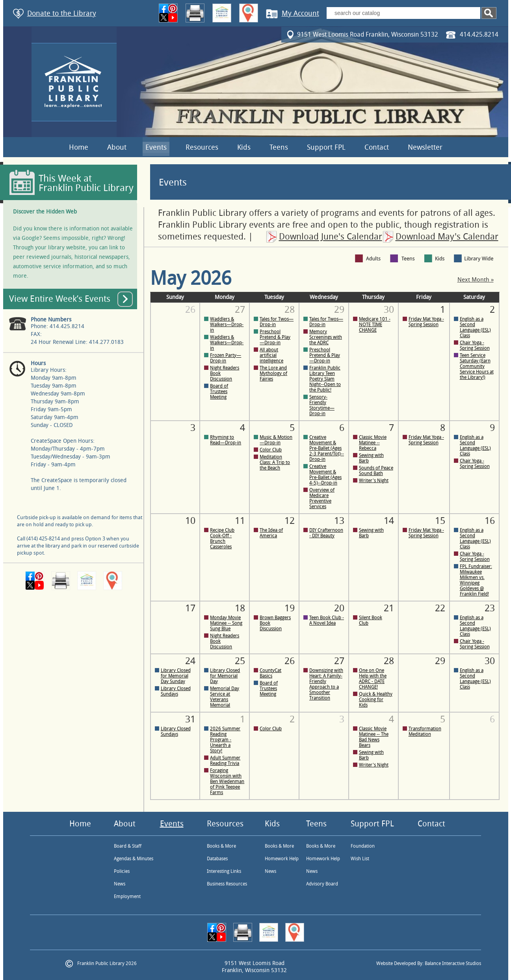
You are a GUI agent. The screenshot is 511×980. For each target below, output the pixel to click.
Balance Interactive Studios (453, 963)
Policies (122, 871)
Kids (244, 147)
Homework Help (282, 859)
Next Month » (476, 280)
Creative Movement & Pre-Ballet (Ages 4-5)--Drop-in (325, 475)
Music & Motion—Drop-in (276, 440)
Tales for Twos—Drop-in (277, 322)
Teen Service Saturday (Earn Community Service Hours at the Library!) (477, 366)
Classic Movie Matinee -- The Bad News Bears (374, 737)
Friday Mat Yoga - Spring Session (426, 322)
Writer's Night (374, 481)
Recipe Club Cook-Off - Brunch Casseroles (222, 538)
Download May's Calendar (447, 237)
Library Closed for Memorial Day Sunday (176, 676)
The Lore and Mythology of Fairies (273, 373)
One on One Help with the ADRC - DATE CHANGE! (373, 679)
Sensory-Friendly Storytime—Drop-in (322, 405)
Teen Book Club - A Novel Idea (327, 620)
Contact (377, 147)
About (117, 147)
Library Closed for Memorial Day (225, 676)
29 (440, 661)
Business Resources (227, 884)
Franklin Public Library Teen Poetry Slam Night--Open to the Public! (325, 379)
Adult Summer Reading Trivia (225, 761)
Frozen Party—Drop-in (226, 358)
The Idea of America (271, 533)
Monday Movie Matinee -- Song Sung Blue (226, 623)
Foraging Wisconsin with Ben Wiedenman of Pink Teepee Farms (227, 781)
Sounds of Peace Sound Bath (376, 471)
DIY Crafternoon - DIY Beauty (326, 533)
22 (440, 608)
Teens (279, 147)
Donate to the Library (62, 13)
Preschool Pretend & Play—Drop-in (275, 337)
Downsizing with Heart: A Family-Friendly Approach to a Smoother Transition (326, 684)
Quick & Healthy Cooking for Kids (376, 700)
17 (190, 608)
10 (190, 521)
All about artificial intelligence (271, 355)
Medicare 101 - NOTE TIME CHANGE (375, 325)
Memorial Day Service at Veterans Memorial (225, 697)
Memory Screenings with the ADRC (326, 337)
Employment (127, 896)
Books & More (221, 846)
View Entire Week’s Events (60, 299)
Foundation (363, 846)
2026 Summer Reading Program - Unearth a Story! (225, 740)
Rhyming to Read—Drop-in (226, 440)
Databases (217, 859)
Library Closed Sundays (176, 691)
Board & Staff (128, 846)
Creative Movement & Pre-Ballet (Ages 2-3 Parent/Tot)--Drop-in (327, 448)
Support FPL (326, 147)
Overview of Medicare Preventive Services (322, 498)
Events (156, 147)
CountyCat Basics (270, 673)
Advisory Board (322, 884)
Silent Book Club (371, 620)
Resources (202, 147)
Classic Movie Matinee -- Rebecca (373, 443)
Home (79, 147)
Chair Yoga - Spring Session (475, 345)
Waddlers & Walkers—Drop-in (227, 325)
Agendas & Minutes (134, 859)
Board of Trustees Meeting (219, 392)
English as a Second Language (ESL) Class (475, 327)
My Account (300, 13)
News (120, 884)
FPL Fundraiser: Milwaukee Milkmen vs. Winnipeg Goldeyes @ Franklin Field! (476, 580)
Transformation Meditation (425, 731)
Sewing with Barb (371, 458)
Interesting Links (224, 871)
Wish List (360, 859)
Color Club (271, 450)
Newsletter (425, 147)
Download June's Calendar (331, 237)
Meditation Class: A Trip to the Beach (275, 462)
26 (190, 310)
